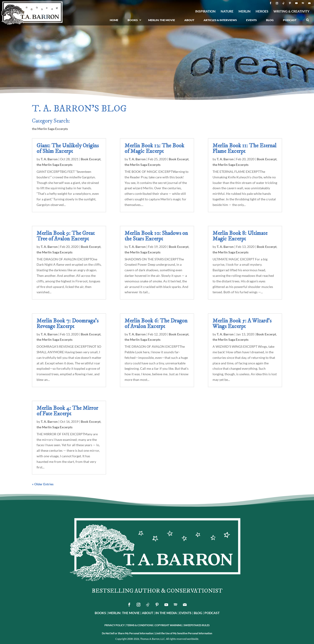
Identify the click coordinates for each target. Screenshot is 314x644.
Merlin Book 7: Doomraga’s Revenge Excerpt (68, 324)
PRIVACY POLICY (115, 625)
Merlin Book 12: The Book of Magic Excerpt (154, 148)
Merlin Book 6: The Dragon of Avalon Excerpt (156, 324)
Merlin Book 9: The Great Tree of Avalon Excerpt (66, 236)
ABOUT (148, 613)
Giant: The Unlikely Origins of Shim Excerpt (68, 148)
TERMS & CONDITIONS (140, 625)
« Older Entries (43, 484)
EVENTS (185, 613)
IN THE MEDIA (166, 613)
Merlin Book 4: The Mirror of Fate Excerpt (67, 411)
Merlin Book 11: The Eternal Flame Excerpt (245, 148)
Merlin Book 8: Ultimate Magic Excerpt (240, 236)
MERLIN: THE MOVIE (124, 613)
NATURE (227, 11)
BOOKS (100, 613)
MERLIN (245, 11)
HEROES (262, 11)
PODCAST (212, 613)
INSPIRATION (205, 11)
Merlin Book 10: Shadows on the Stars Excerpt (156, 236)
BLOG (198, 613)
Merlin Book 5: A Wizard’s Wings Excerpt (242, 324)
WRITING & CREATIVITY (291, 11)
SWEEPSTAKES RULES (197, 625)
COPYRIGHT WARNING (168, 625)
